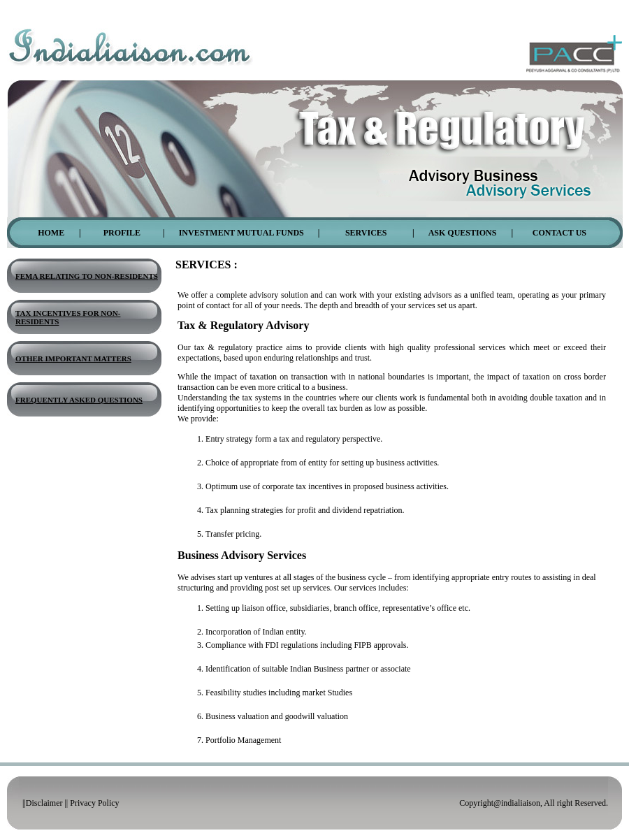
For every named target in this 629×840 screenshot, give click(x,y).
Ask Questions (463, 233)
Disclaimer (44, 803)
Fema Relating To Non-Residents (87, 276)
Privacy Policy (94, 803)
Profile (122, 233)
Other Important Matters (73, 359)
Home (51, 233)
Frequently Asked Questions (79, 400)
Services (366, 233)
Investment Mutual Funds (241, 233)
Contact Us (559, 233)
